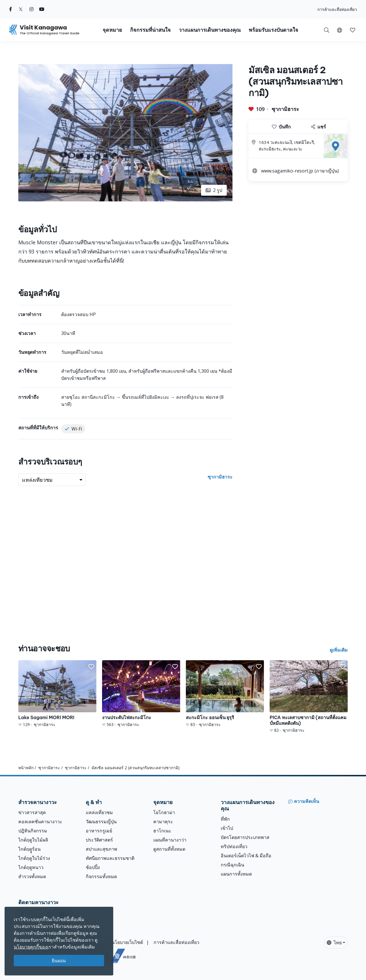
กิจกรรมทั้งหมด (101, 876)
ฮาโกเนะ (162, 831)
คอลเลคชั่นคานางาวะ (40, 822)
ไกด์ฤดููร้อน (29, 849)
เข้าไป (227, 828)
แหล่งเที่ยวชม (99, 812)
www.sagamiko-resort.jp (287, 171)
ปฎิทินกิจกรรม (33, 831)
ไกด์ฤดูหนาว (31, 867)
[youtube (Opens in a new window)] (42, 9)
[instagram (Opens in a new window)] (31, 9)
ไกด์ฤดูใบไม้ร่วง (34, 858)
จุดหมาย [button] (112, 30)
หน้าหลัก (26, 768)
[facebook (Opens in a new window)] (11, 9)
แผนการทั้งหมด (236, 874)
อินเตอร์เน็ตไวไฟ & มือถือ (246, 856)
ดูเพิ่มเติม (339, 650)
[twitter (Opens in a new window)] (21, 9)
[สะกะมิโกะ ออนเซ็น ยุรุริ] (225, 694)
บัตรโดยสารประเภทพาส (245, 837)
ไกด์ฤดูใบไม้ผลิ (33, 840)
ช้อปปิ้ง (93, 867)
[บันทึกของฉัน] (353, 30)
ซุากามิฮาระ (285, 109)
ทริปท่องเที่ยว (234, 846)
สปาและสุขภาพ (102, 849)
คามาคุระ (163, 822)
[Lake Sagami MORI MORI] (57, 694)
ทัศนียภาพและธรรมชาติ (110, 858)
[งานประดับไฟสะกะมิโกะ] (141, 694)
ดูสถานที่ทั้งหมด (169, 849)
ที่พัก (225, 819)
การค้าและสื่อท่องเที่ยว (337, 9)
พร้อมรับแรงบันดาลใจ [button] (273, 30)
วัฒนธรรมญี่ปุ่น (101, 822)
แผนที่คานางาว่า (170, 840)
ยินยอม (59, 961)
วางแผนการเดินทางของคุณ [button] (210, 30)
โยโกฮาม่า (164, 812)
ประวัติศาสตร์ (99, 840)
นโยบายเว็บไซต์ (127, 942)
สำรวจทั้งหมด (32, 876)
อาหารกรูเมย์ (99, 831)
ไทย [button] (334, 943)
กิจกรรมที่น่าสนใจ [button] (150, 30)
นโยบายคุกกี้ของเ (31, 947)
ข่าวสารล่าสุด (32, 812)
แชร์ (319, 127)
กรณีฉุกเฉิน (232, 865)
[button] (340, 30)
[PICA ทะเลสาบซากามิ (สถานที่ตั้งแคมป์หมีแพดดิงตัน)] (309, 697)
